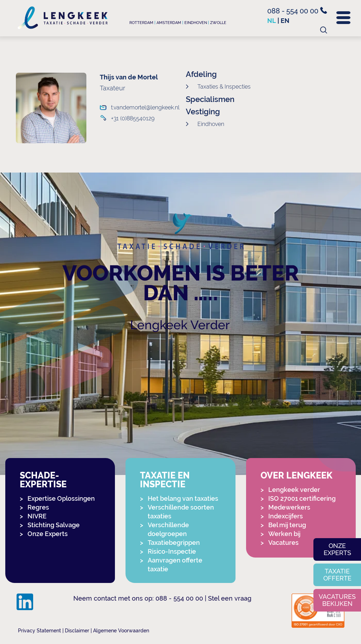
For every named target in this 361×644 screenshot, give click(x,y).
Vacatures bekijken (337, 600)
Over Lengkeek (296, 476)
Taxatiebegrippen (174, 543)
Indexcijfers (286, 516)
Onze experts (337, 549)
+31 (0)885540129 (133, 118)
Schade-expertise (43, 480)
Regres (38, 507)
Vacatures (283, 543)
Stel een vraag (230, 598)
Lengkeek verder (294, 490)
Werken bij (284, 534)
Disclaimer (77, 631)
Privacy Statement (39, 631)
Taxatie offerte (337, 575)
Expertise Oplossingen (61, 498)
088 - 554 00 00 (297, 11)
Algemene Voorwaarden (121, 631)
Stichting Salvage (54, 525)
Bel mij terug (287, 525)
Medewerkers (289, 507)
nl (272, 21)
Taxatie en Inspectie (165, 480)
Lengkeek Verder (180, 325)
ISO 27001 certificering (302, 498)
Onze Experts (48, 534)
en (285, 21)
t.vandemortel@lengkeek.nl (140, 107)
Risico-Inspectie (172, 551)
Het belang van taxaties (183, 498)
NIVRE (37, 516)
